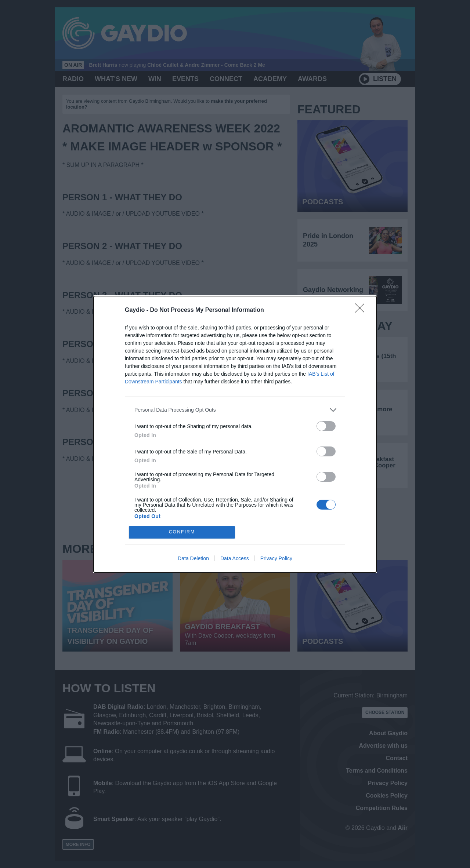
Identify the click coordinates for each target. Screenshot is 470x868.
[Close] (362, 310)
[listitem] (235, 410)
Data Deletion (193, 558)
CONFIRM (182, 532)
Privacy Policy (276, 558)
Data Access (235, 558)
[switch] (326, 426)
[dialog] (235, 434)
